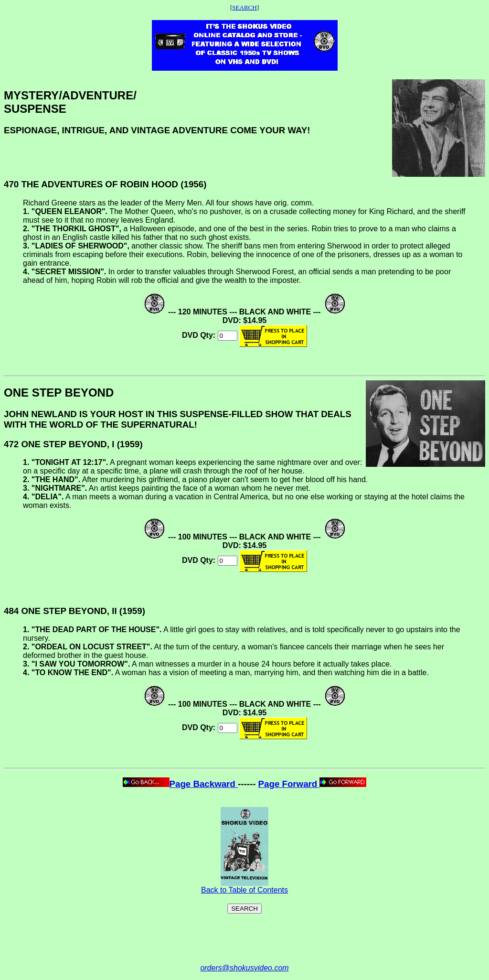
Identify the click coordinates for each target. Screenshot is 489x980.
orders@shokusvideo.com (244, 968)
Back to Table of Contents (244, 887)
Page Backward (180, 784)
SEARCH (244, 7)
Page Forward (313, 784)
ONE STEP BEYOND (59, 393)
